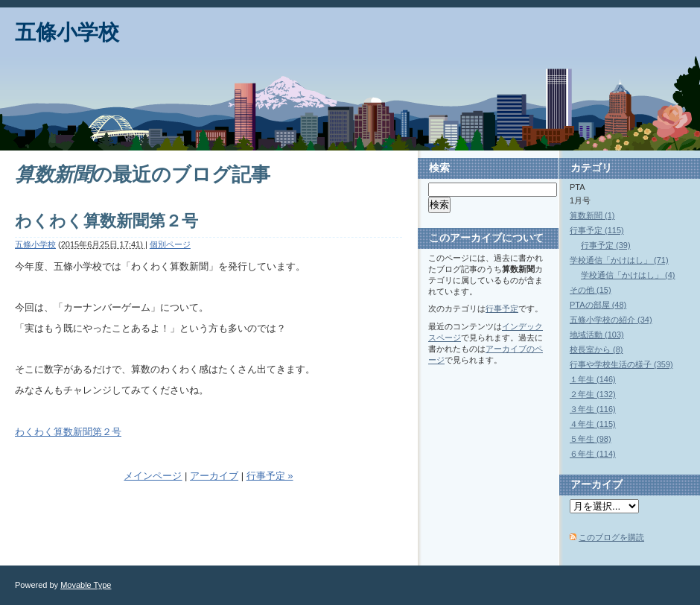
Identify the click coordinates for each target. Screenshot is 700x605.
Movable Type (86, 585)
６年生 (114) (593, 454)
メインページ (153, 476)
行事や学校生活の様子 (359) (621, 364)
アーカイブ (214, 476)
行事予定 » (270, 476)
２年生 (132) (593, 394)
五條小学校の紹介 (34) (611, 320)
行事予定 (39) (606, 245)
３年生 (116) (593, 409)
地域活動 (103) (597, 335)
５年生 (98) (591, 439)
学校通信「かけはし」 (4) (628, 275)
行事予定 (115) (597, 230)
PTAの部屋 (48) (598, 305)
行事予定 (502, 308)
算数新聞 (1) (592, 215)
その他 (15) (591, 290)
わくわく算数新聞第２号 (106, 221)
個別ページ (170, 244)
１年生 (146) (593, 379)
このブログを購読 (611, 537)
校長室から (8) (596, 349)
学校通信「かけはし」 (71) (619, 260)
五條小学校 (67, 32)
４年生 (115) (593, 424)
